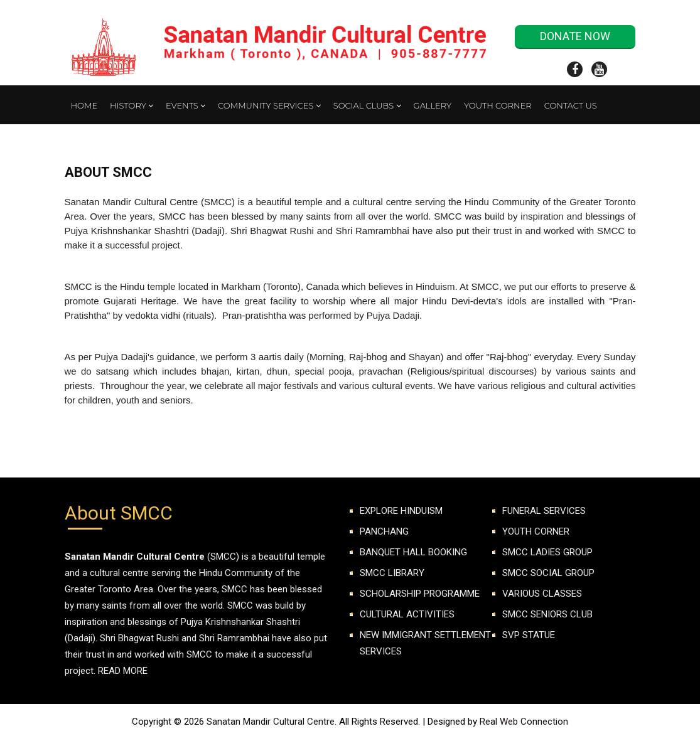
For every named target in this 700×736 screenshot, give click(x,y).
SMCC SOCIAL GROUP (548, 573)
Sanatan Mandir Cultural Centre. (273, 722)
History (132, 105)
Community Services (269, 105)
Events (186, 105)
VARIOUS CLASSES (542, 594)
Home (84, 105)
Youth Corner (498, 105)
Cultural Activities (407, 614)
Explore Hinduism (401, 511)
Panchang (384, 531)
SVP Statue (529, 635)
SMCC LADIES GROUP (547, 552)
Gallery (433, 105)
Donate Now (575, 36)
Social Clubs (367, 105)
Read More (123, 671)
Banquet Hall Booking (413, 552)
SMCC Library (392, 573)
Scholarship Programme (420, 594)
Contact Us (571, 105)
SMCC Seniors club (547, 614)
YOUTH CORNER (536, 531)
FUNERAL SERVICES (544, 511)
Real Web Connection (524, 722)
